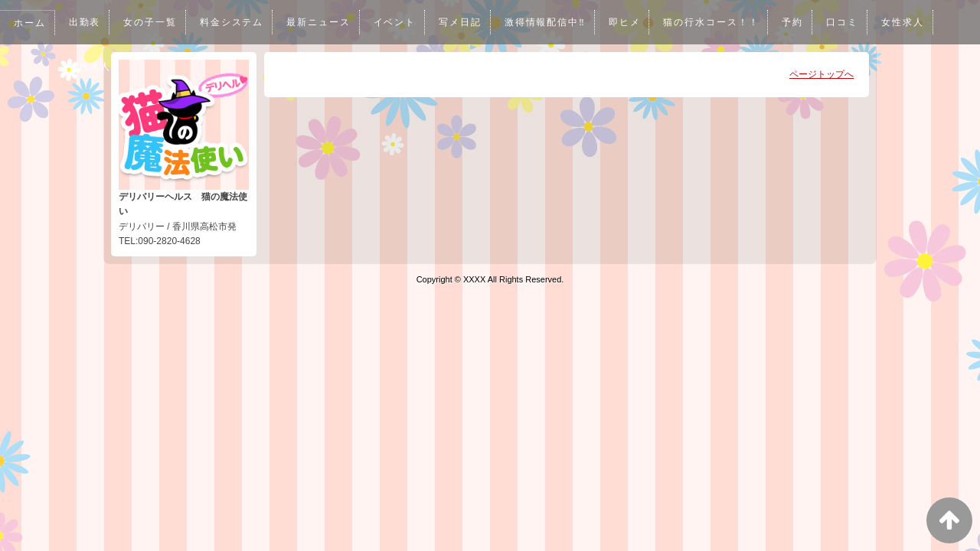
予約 (802, 22)
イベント (399, 22)
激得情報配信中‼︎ (551, 22)
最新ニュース (322, 22)
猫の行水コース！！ (719, 22)
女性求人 (913, 22)
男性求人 (90, 67)
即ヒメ (632, 22)
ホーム (30, 23)
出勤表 (85, 22)
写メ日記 (465, 22)
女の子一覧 (152, 22)
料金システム (234, 22)
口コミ (851, 22)
